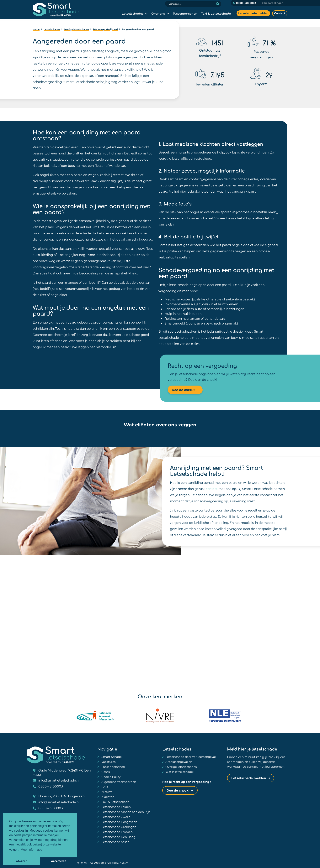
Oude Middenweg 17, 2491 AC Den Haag (62, 772)
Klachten (107, 797)
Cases (105, 772)
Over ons (158, 13)
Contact (280, 13)
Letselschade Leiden (116, 807)
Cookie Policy (111, 777)
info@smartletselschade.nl (56, 780)
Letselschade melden (253, 13)
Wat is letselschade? (180, 772)
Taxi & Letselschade (216, 13)
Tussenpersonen (185, 13)
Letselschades (133, 13)
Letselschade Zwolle (115, 817)
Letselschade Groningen (118, 827)
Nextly (124, 863)
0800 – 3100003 (244, 3)
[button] (83, 434)
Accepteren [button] (59, 861)
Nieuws (106, 792)
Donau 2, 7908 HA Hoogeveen (59, 796)
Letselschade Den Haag (118, 837)
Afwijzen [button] (22, 861)
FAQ (104, 787)
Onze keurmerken (160, 696)
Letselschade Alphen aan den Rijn (125, 812)
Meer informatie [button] (31, 850)
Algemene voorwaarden (118, 782)
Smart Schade (111, 757)
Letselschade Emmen (117, 832)
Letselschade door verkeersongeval (191, 757)
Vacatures (108, 762)
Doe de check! (183, 390)
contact (212, 489)
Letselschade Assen (115, 842)
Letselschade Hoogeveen (119, 822)
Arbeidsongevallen (179, 762)
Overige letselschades (181, 767)
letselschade (106, 255)
